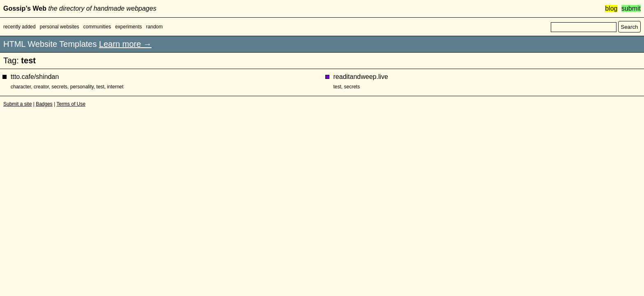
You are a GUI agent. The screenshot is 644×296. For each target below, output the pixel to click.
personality (82, 87)
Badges (44, 104)
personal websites (60, 27)
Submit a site (17, 104)
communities (97, 27)
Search (629, 27)
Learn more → (125, 44)
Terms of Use (71, 104)
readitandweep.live (361, 77)
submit (631, 8)
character (21, 87)
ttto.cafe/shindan (35, 77)
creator (41, 87)
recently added (20, 27)
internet (115, 87)
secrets (59, 87)
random (155, 27)
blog (611, 8)
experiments (128, 27)
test (100, 87)
